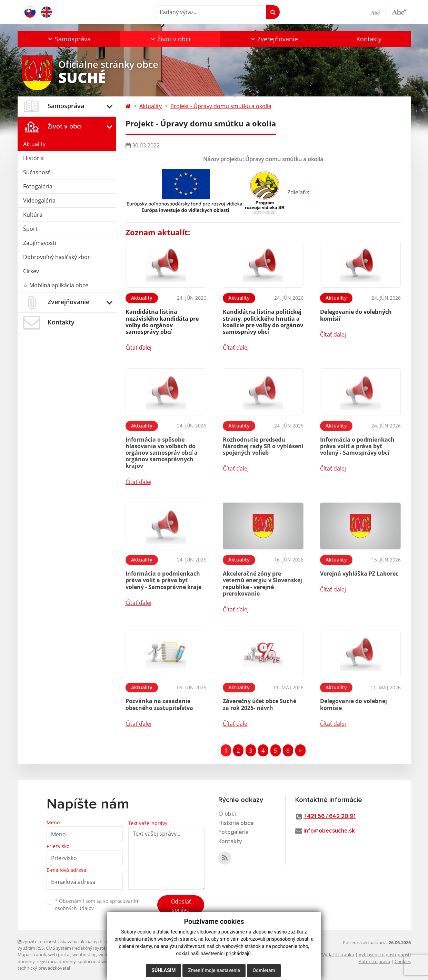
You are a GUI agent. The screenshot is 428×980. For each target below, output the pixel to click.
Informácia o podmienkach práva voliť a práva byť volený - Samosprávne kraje (163, 580)
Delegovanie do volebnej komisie (354, 704)
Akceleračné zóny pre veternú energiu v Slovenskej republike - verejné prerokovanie (262, 584)
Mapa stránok (32, 955)
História (33, 158)
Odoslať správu (181, 906)
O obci (227, 814)
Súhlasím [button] (163, 970)
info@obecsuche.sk (329, 831)
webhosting (84, 955)
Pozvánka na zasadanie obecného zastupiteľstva (159, 704)
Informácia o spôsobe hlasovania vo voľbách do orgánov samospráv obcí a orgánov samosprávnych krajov (162, 453)
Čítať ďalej (138, 348)
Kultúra (33, 215)
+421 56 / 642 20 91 (330, 817)
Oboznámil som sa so (97, 905)
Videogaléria (39, 200)
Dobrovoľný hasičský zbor (57, 257)
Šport (30, 229)
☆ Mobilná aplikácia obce (56, 285)
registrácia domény (56, 961)
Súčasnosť (37, 172)
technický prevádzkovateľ (44, 968)
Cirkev (31, 271)
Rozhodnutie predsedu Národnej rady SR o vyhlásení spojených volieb (263, 446)
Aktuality (34, 144)
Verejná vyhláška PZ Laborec (359, 574)
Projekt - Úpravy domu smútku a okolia (221, 106)
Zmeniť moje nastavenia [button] (214, 970)
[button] (69, 39)
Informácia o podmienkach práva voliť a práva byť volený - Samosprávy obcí (357, 446)
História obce (236, 823)
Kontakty (369, 39)
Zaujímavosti (40, 243)
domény (26, 961)
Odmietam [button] (264, 970)
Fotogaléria (38, 186)
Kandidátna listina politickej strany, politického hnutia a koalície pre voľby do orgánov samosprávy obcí (263, 322)
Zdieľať (295, 192)
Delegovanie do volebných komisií (356, 315)
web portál (59, 955)
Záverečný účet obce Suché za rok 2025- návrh (260, 704)
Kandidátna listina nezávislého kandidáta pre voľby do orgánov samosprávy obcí (162, 322)
